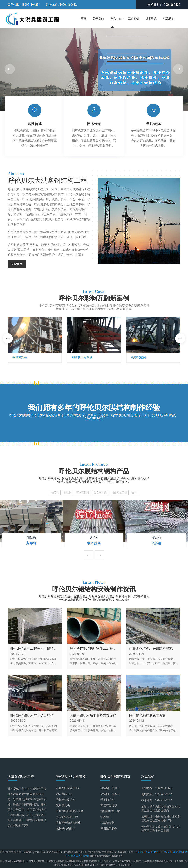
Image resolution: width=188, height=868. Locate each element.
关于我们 (98, 19)
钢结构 (55, 493)
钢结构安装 (20, 358)
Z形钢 (157, 543)
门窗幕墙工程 (119, 493)
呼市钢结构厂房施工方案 (147, 716)
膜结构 (68, 493)
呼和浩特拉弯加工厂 (68, 788)
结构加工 (106, 817)
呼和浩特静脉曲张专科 (70, 811)
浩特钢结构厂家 (110, 811)
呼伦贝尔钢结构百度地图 (173, 852)
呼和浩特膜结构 (66, 800)
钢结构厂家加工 (110, 788)
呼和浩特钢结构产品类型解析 (32, 716)
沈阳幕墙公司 (64, 794)
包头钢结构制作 (66, 828)
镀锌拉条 (94, 543)
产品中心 (116, 19)
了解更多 (17, 264)
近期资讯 (151, 19)
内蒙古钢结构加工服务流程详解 (93, 716)
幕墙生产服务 (109, 828)
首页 (83, 19)
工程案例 (133, 19)
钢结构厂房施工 (110, 794)
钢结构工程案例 (82, 358)
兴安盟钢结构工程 (67, 817)
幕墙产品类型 (109, 806)
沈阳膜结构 (63, 806)
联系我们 (169, 19)
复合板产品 (100, 493)
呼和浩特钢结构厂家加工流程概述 (93, 649)
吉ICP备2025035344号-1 (148, 852)
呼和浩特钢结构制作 (68, 823)
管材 (134, 493)
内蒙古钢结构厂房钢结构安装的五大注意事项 (152, 649)
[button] (178, 69)
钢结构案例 (139, 358)
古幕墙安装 (107, 823)
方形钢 (31, 543)
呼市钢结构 (107, 800)
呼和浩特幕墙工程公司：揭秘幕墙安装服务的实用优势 (34, 649)
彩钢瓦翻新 (83, 493)
